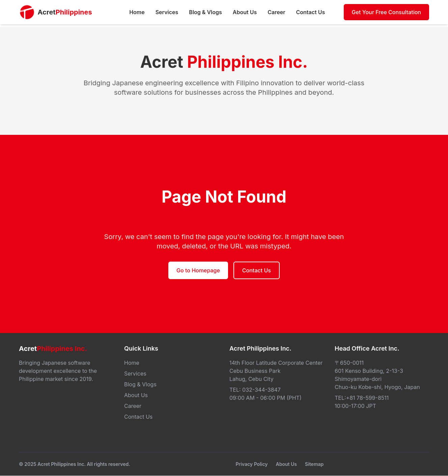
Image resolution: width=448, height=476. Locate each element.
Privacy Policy (251, 464)
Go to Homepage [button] (198, 270)
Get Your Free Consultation (386, 12)
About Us (286, 464)
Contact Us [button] (257, 270)
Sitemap (314, 464)
